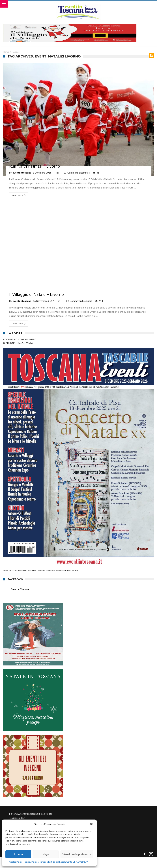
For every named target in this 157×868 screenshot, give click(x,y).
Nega (46, 854)
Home (6, 52)
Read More (19, 195)
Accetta (18, 854)
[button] (91, 824)
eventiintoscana (22, 173)
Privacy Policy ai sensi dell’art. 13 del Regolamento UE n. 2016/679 (56, 862)
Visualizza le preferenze (77, 854)
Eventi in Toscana (20, 589)
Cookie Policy (16, 862)
